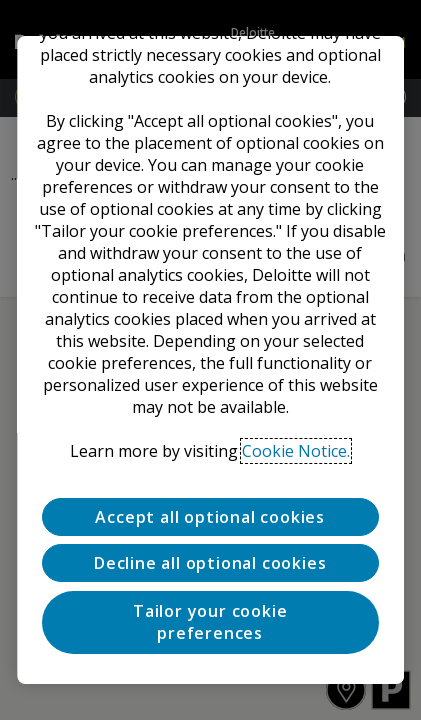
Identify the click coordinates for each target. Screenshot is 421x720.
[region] (210, 360)
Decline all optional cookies (210, 563)
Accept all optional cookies (211, 517)
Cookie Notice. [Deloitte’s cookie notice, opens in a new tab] (297, 451)
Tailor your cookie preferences (210, 622)
